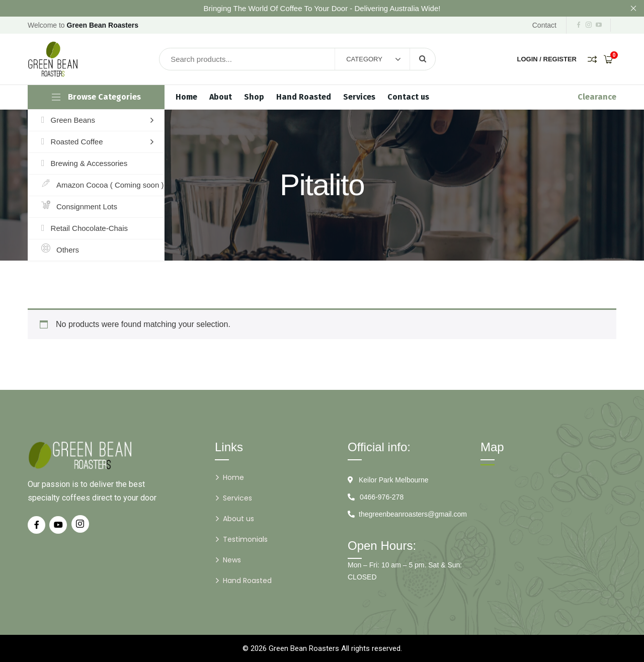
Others (60, 250)
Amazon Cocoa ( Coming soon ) (102, 185)
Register (560, 59)
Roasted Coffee (72, 142)
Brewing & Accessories (84, 163)
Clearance (597, 97)
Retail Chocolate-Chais (85, 228)
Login (528, 59)
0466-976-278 (382, 497)
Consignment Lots (79, 207)
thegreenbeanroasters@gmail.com (413, 514)
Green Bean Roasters (304, 648)
